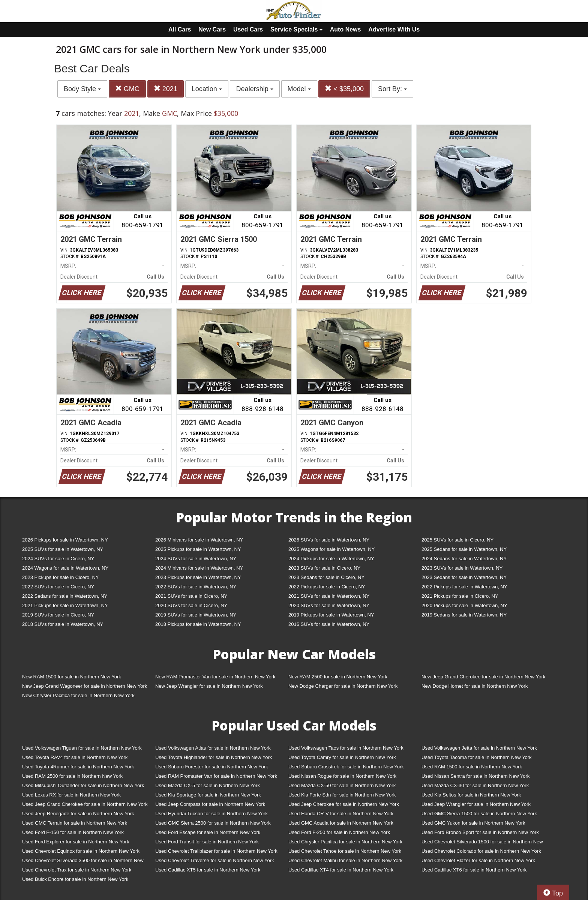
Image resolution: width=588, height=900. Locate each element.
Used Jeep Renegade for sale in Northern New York (78, 814)
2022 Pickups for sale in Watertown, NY (464, 587)
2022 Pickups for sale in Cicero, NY (327, 587)
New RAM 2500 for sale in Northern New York (338, 677)
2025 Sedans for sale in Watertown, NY (464, 549)
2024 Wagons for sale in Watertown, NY (65, 568)
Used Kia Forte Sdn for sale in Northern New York (342, 795)
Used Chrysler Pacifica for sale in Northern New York (345, 842)
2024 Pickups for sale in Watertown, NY (331, 559)
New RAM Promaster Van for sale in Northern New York (215, 677)
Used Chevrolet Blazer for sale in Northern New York (478, 860)
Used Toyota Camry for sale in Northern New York (342, 757)
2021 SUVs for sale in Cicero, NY (191, 596)
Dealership (255, 89)
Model (299, 89)
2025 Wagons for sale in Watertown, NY (331, 549)
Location (207, 89)
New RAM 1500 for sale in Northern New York (72, 677)
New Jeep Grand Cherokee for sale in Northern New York (483, 677)
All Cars (180, 29)
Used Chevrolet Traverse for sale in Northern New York (214, 860)
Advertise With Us (394, 29)
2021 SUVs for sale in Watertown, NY (329, 596)
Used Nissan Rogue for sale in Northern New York (342, 776)
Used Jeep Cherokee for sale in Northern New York (344, 804)
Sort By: (392, 89)
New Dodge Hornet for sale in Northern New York (475, 686)
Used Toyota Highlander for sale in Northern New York (214, 757)
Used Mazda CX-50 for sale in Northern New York (342, 785)
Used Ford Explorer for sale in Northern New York (76, 842)
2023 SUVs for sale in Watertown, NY (462, 568)
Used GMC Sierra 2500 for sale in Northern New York (213, 823)
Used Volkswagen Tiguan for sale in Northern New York (82, 748)
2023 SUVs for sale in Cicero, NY (324, 568)
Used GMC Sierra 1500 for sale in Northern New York (479, 814)
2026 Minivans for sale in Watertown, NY (199, 540)
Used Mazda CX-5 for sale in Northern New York (208, 785)
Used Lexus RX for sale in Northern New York (71, 795)
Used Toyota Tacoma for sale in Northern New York (477, 757)
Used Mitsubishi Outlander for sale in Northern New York (83, 785)
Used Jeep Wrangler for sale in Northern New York (476, 804)
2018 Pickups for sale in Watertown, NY (198, 624)
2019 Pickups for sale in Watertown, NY (331, 615)
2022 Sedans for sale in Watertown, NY (65, 596)
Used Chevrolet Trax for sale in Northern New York (77, 870)
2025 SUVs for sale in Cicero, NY (457, 540)
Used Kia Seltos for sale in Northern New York (471, 795)
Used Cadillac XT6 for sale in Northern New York (474, 870)
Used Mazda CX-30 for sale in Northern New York (475, 785)
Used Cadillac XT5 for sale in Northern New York (208, 870)
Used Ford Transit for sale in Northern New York (207, 842)
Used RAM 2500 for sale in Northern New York (72, 776)
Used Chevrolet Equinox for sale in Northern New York (81, 851)
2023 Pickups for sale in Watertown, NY (198, 577)
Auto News (346, 29)
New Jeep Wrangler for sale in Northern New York (209, 686)
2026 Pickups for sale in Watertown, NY (65, 540)
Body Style (82, 89)
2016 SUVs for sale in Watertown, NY (329, 624)
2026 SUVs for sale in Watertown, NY (329, 540)
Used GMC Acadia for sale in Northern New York (341, 823)
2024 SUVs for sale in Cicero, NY (58, 559)
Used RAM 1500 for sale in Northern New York (472, 767)
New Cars (212, 29)
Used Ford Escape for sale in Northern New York (208, 832)
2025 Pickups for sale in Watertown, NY (198, 549)
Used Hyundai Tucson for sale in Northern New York (211, 814)
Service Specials (296, 29)
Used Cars (248, 29)
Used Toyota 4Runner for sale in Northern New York (78, 767)
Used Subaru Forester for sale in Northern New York (212, 767)
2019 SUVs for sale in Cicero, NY (58, 615)
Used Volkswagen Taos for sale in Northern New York (346, 748)
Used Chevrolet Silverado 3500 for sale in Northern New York (83, 862)
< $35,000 (344, 89)
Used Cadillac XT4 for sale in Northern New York (341, 870)
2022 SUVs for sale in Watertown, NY (196, 587)
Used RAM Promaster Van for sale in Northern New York (216, 776)
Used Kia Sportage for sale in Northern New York (208, 795)
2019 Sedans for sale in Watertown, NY (464, 615)
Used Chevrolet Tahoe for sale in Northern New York (345, 851)
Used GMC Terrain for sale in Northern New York (75, 823)
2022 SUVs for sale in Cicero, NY (58, 587)
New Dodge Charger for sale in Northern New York (343, 686)
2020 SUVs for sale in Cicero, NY (191, 605)
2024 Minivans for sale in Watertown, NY (199, 568)
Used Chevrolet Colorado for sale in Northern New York (481, 851)
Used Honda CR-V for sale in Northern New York (341, 814)
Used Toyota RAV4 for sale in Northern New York (75, 757)
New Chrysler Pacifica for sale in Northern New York (78, 695)
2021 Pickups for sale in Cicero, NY (460, 596)
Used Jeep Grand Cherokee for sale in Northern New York (85, 804)
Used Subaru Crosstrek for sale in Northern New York (346, 767)
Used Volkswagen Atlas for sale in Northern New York (213, 748)
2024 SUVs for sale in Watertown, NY (196, 559)
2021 (166, 89)
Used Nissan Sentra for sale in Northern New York (475, 776)
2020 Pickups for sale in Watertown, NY (464, 605)
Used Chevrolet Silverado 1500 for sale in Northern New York (482, 843)
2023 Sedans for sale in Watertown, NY (464, 577)
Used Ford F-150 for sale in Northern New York (73, 832)
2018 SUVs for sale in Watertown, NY (63, 624)
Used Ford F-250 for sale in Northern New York (339, 832)
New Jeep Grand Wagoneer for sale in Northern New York (85, 686)
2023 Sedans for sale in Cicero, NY (326, 577)
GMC (127, 89)
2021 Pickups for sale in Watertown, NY (65, 605)
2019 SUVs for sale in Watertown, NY (196, 615)
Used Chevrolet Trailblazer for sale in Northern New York (216, 851)
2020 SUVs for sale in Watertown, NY (329, 605)
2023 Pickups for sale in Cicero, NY (60, 577)
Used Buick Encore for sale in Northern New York (75, 879)
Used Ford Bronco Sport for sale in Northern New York (480, 832)
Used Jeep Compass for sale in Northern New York (210, 804)
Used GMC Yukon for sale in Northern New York (473, 823)
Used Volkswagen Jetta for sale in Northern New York (479, 748)
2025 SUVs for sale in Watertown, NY (63, 549)
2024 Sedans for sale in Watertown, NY (464, 559)
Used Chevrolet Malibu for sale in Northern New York (345, 860)
